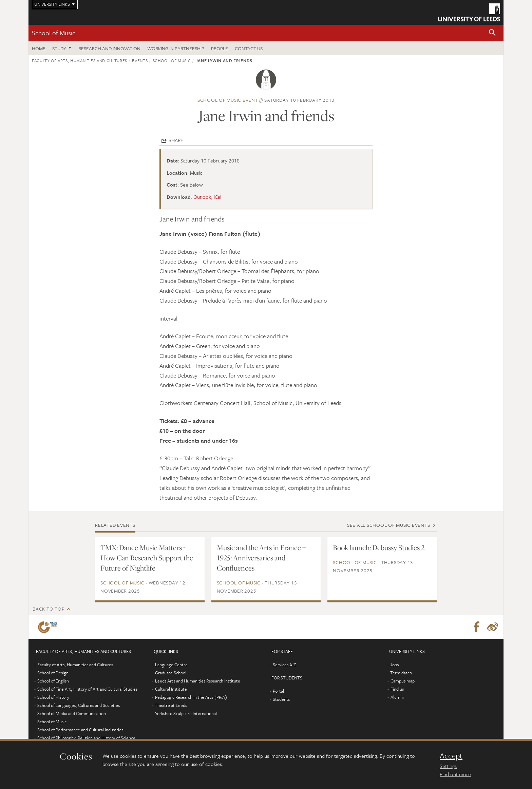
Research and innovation (109, 48)
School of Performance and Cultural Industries (80, 730)
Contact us (249, 48)
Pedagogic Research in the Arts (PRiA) (191, 697)
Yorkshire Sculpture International (186, 713)
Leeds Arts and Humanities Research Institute (198, 681)
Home (39, 48)
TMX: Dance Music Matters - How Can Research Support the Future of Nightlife (147, 558)
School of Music (54, 33)
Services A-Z (284, 665)
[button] (492, 33)
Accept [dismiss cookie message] (451, 756)
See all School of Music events (389, 525)
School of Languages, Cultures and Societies (79, 705)
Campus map (403, 681)
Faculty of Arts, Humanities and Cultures (80, 60)
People (220, 48)
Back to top (49, 609)
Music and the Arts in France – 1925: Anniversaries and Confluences (261, 558)
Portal (278, 691)
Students (281, 699)
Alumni (397, 697)
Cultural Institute (171, 689)
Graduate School (171, 673)
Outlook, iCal (207, 197)
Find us (397, 689)
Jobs (394, 665)
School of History (53, 697)
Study (59, 48)
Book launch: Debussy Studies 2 (379, 547)
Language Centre (171, 665)
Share (176, 140)
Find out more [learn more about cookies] (455, 774)
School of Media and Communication (72, 713)
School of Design (53, 673)
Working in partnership (176, 48)
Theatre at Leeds (171, 705)
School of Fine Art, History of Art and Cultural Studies (87, 689)
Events (140, 60)
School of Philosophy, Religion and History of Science (86, 738)
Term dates (401, 673)
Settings (448, 766)
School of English (53, 681)
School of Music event (228, 100)
